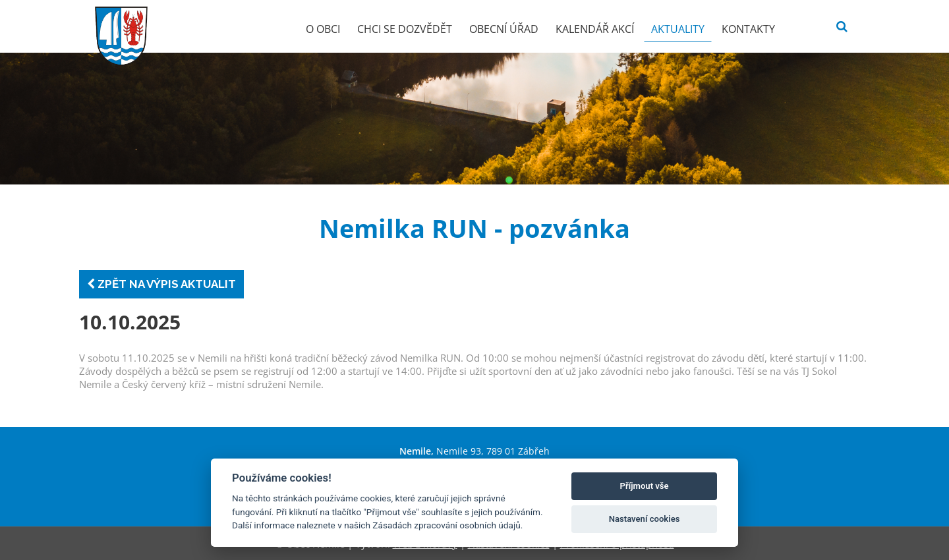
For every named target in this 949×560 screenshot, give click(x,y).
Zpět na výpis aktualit (161, 284)
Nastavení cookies (645, 519)
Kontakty (748, 29)
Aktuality (678, 29)
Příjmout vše (645, 486)
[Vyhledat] (842, 27)
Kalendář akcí (595, 29)
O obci (323, 29)
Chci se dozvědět (405, 29)
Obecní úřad (504, 29)
